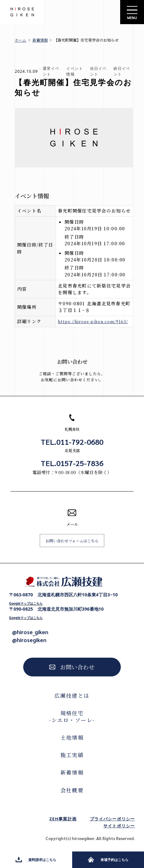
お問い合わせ (72, 667)
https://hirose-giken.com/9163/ (93, 322)
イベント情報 (74, 71)
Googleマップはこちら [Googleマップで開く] (26, 603)
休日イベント (98, 71)
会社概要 (72, 790)
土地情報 (72, 737)
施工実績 (72, 755)
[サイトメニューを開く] (132, 12)
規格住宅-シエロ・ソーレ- (72, 716)
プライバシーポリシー (113, 819)
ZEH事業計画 (63, 819)
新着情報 (40, 40)
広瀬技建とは (72, 695)
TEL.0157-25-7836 (72, 463)
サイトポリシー (119, 826)
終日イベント (122, 71)
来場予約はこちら (108, 860)
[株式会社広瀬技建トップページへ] (64, 582)
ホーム (20, 40)
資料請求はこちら (36, 860)
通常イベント (51, 71)
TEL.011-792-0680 (72, 442)
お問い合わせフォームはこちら (72, 541)
